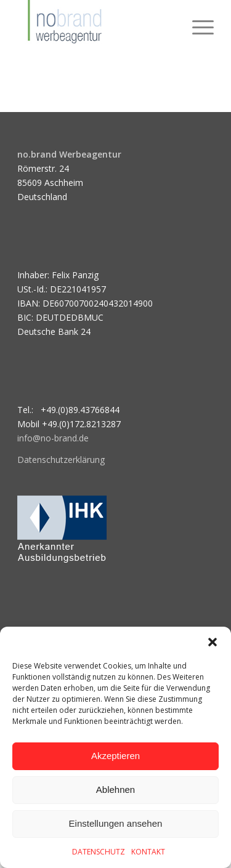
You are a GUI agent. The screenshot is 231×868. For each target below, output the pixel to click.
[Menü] (197, 25)
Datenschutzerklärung (61, 460)
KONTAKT (148, 852)
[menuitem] (197, 25)
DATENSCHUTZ (99, 852)
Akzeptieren (115, 756)
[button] (213, 642)
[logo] (96, 25)
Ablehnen (115, 790)
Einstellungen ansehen (116, 823)
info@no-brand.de (53, 438)
